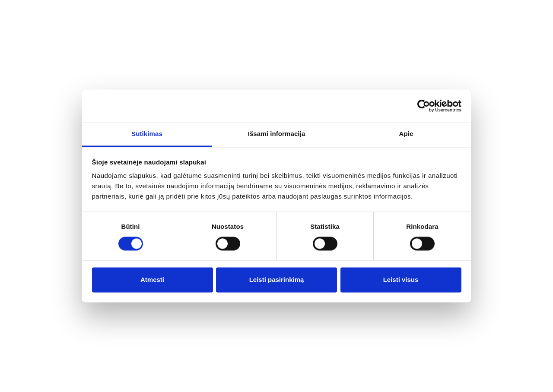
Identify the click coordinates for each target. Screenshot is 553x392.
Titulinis (46, 194)
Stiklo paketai (308, 54)
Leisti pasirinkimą (277, 280)
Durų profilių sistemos (390, 51)
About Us (98, 13)
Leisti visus (401, 280)
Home (48, 13)
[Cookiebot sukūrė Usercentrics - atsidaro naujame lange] (424, 106)
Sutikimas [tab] (147, 134)
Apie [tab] (406, 134)
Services (207, 13)
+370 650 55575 (481, 48)
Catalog (154, 13)
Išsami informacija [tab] (277, 134)
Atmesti (152, 280)
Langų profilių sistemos (227, 51)
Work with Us (269, 13)
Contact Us (336, 13)
